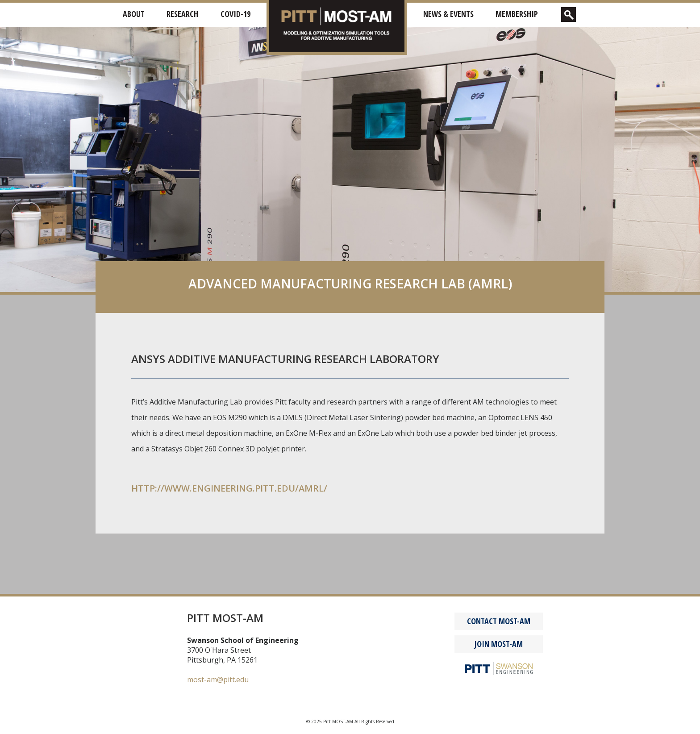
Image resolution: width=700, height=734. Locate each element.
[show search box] (569, 15)
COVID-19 (235, 14)
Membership (517, 14)
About (134, 14)
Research (182, 14)
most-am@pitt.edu (218, 680)
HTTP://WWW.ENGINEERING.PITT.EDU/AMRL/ (229, 488)
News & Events (448, 14)
